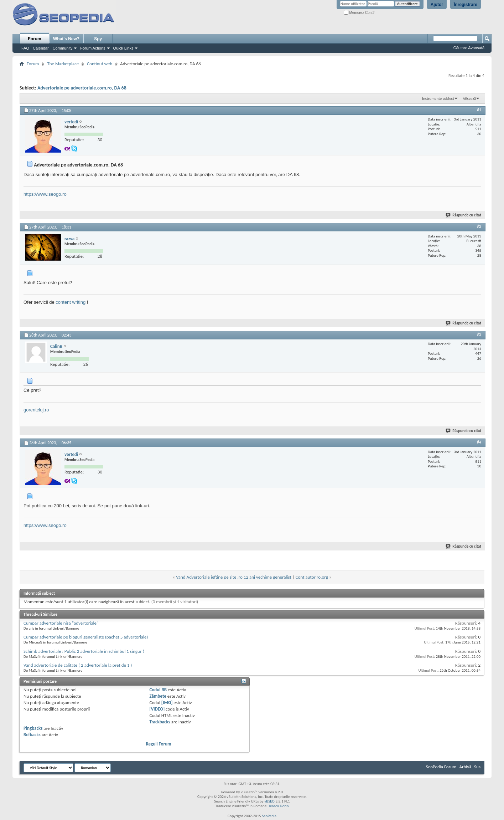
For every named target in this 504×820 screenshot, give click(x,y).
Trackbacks (160, 722)
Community (63, 48)
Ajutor (437, 5)
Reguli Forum (158, 744)
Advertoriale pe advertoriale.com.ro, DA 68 (82, 88)
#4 (479, 442)
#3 (479, 334)
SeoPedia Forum (441, 767)
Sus (477, 767)
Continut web (100, 64)
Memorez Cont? (359, 13)
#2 (479, 226)
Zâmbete (158, 696)
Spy (98, 39)
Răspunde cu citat (464, 215)
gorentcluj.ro (36, 410)
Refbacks (32, 735)
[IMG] (167, 703)
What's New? (66, 39)
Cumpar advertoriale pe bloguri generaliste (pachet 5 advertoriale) (86, 637)
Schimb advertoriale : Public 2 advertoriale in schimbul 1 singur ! (84, 651)
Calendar (41, 48)
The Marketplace (63, 64)
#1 (479, 110)
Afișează (469, 99)
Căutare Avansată (469, 48)
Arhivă (465, 767)
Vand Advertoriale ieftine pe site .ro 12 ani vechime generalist (234, 577)
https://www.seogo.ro (45, 194)
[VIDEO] (157, 709)
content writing (71, 302)
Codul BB (158, 690)
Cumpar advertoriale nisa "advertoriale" (61, 623)
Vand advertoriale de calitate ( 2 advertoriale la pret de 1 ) (78, 665)
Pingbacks (33, 728)
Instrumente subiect (438, 99)
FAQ (25, 48)
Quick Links (123, 48)
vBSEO (269, 801)
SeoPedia (269, 816)
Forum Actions (93, 48)
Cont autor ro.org (312, 577)
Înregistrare (466, 5)
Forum (34, 39)
